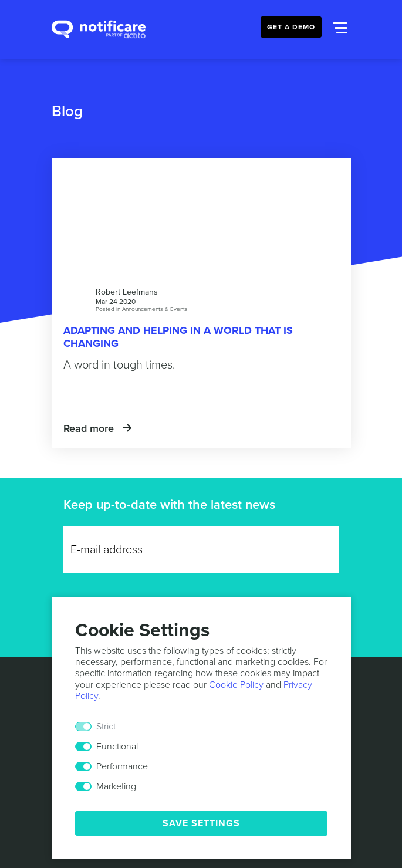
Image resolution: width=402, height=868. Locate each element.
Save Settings (201, 823)
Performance (122, 766)
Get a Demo (291, 27)
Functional (117, 747)
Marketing (116, 786)
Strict (106, 727)
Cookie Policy (236, 685)
